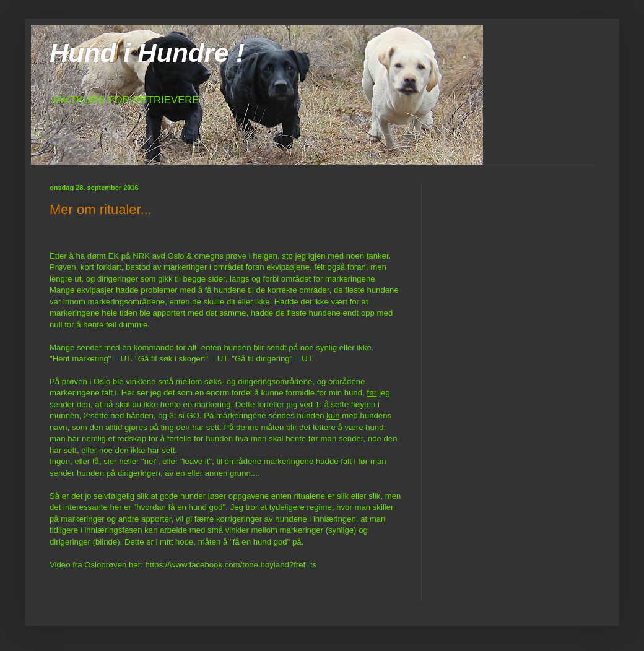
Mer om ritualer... (101, 209)
